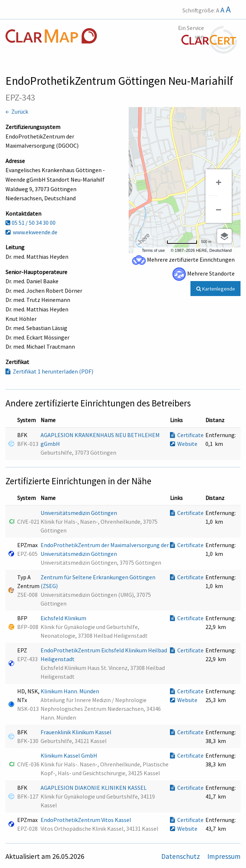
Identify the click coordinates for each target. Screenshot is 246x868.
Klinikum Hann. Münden (70, 691)
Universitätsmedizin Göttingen (79, 513)
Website (184, 444)
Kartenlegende (216, 289)
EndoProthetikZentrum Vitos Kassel (86, 820)
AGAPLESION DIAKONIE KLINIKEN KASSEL (94, 788)
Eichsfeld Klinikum (64, 618)
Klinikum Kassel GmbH (69, 755)
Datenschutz (181, 856)
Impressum (224, 856)
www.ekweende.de (31, 232)
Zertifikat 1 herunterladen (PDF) (49, 371)
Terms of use (153, 250)
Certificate (187, 435)
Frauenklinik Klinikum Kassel (77, 732)
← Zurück (17, 111)
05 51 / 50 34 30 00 (31, 223)
